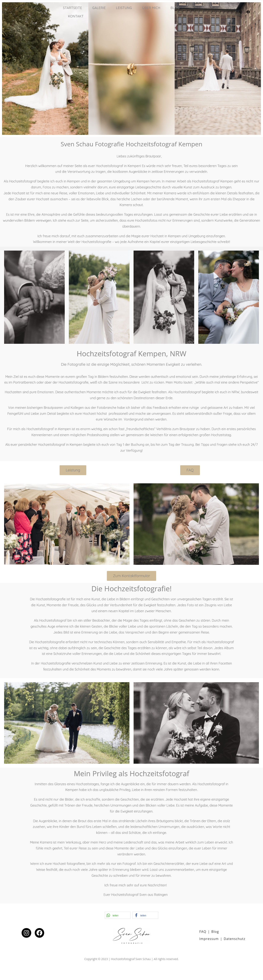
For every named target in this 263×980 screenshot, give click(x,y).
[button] (7, 68)
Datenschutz (235, 939)
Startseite (72, 8)
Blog (175, 8)
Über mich (151, 8)
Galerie (99, 8)
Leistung (124, 8)
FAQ (203, 932)
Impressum (209, 939)
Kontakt (76, 16)
